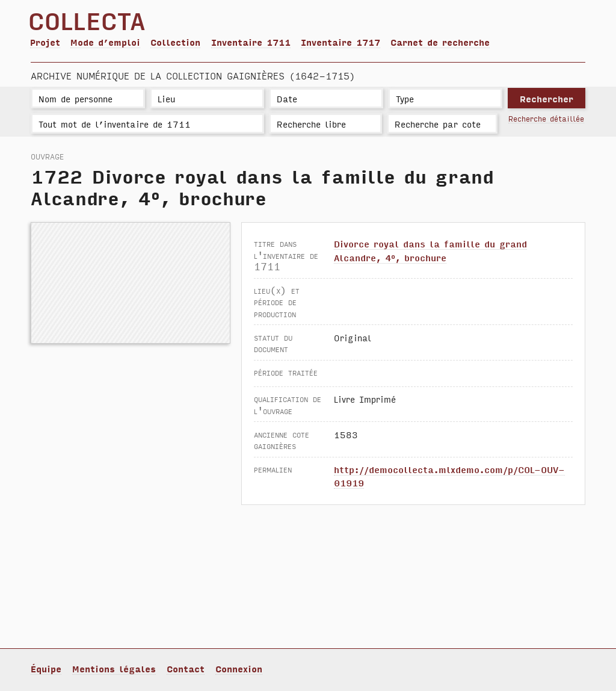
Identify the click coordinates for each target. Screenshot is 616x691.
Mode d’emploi (105, 42)
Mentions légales (114, 668)
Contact (186, 668)
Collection (175, 42)
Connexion (239, 668)
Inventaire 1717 (340, 42)
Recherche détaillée (546, 118)
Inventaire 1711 (251, 42)
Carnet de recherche (440, 42)
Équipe (46, 668)
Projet (45, 42)
